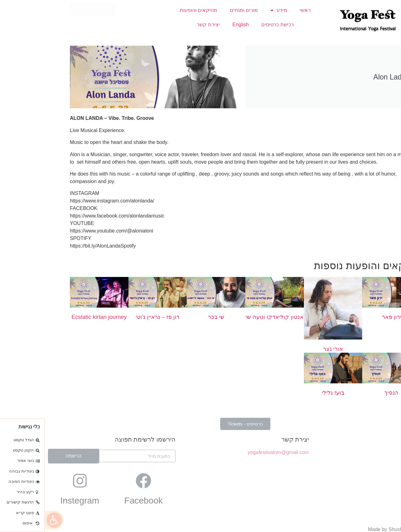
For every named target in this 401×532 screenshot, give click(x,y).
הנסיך (347, 393)
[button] (9, 520)
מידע (234, 10)
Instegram (35, 501)
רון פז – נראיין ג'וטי (113, 317)
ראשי (260, 10)
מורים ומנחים (199, 10)
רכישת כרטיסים (233, 25)
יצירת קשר (163, 25)
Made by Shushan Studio (351, 529)
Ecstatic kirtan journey (54, 317)
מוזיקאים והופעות (154, 10)
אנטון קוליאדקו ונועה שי (230, 317)
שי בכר (171, 317)
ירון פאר (347, 317)
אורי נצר (288, 349)
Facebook (99, 501)
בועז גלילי (288, 393)
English (196, 25)
